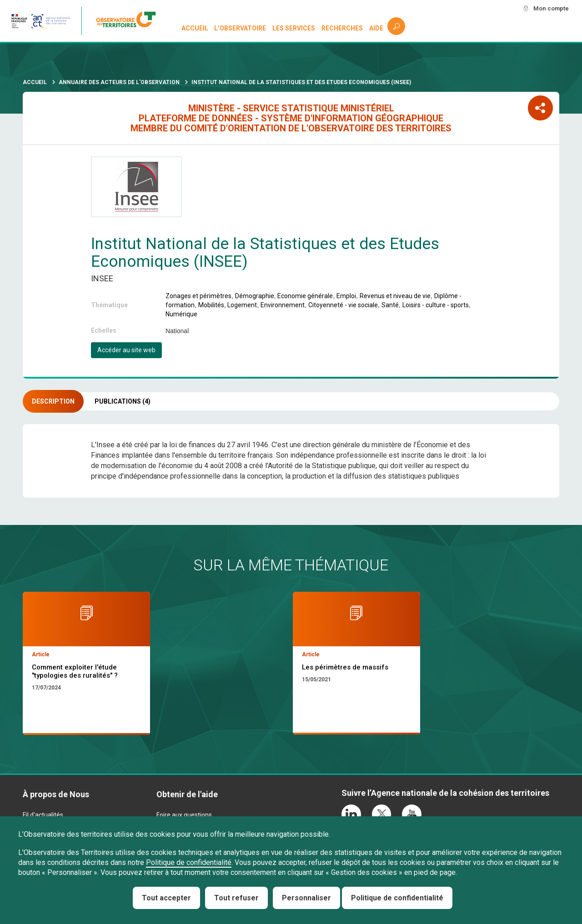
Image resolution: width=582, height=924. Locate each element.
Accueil (195, 28)
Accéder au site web (126, 350)
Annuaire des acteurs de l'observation (119, 82)
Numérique (181, 314)
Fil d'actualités (43, 815)
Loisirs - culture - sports (436, 305)
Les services (294, 28)
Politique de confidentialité (189, 862)
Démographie (255, 296)
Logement (242, 305)
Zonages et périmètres (198, 296)
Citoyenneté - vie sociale (343, 305)
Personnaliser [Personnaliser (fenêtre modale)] (306, 898)
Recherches (342, 28)
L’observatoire (241, 28)
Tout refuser (236, 898)
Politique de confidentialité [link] (397, 898)
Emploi (346, 296)
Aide (376, 28)
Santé (390, 305)
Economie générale (305, 296)
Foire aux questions (184, 815)
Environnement (283, 305)
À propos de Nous (56, 794)
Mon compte (550, 9)
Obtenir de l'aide (187, 794)
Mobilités (211, 305)
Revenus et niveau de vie (395, 296)
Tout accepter (166, 898)
